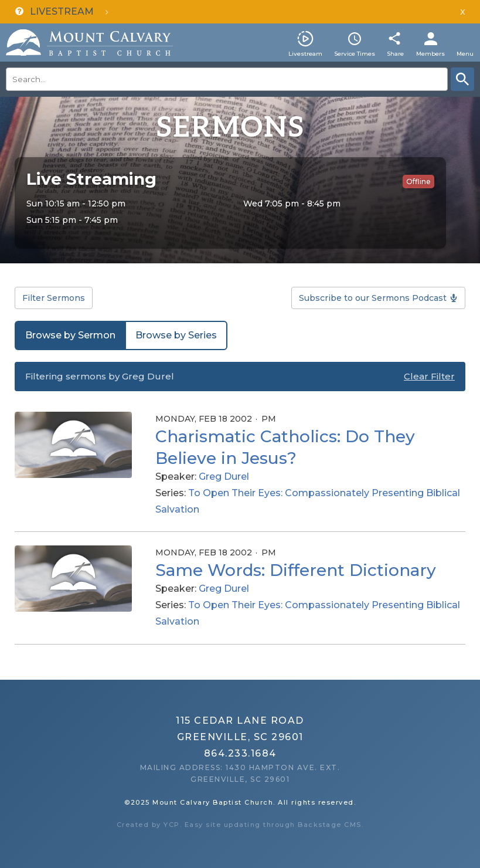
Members (430, 54)
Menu (465, 54)
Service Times (355, 54)
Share (395, 54)
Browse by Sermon (70, 335)
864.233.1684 (240, 753)
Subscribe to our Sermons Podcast (373, 298)
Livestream (305, 54)
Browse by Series (176, 335)
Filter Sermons (54, 298)
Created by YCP (148, 825)
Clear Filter (429, 376)
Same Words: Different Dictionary (296, 570)
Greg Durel (224, 477)
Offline (418, 182)
